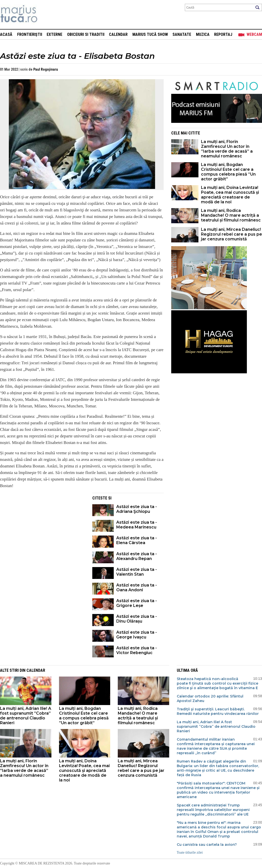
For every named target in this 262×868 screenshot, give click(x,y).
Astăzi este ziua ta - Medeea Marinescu (137, 525)
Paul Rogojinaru (46, 69)
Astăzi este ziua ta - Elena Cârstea (137, 540)
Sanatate (182, 34)
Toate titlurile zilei (190, 852)
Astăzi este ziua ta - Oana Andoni (137, 587)
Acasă (6, 34)
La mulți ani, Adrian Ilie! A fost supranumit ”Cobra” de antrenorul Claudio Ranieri (26, 716)
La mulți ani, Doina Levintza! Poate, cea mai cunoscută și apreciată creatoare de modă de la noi (230, 195)
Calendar (118, 34)
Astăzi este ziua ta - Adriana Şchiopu (137, 509)
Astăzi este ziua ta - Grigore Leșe (137, 603)
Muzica (203, 34)
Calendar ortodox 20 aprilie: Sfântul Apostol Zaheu (210, 698)
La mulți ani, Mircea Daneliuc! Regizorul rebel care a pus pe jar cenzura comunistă (231, 234)
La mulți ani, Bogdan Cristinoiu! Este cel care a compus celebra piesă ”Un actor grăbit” (228, 172)
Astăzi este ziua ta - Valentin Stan (137, 572)
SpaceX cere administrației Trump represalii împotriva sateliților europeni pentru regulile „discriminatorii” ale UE (213, 810)
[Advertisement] (42, 528)
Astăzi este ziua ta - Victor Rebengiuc (137, 650)
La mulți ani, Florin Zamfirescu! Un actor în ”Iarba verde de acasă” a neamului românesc (227, 149)
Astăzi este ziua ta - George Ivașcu (137, 635)
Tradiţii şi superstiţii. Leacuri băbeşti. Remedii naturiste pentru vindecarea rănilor (218, 711)
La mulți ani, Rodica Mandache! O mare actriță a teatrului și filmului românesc (231, 215)
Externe (54, 34)
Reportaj (223, 34)
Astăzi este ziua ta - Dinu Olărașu (137, 619)
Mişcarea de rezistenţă (46, 15)
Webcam (254, 34)
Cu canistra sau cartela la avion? (207, 845)
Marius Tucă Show (150, 34)
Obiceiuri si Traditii (86, 34)
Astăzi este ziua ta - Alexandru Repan (137, 556)
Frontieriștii (30, 34)
